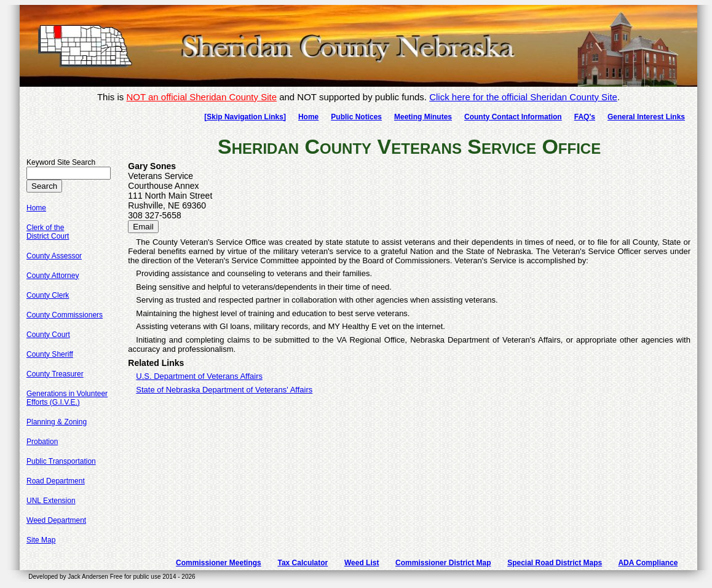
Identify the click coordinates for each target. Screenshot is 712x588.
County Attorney (53, 276)
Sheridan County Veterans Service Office (409, 146)
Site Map (41, 540)
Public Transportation (61, 461)
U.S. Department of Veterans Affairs (199, 376)
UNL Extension (51, 501)
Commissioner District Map (443, 563)
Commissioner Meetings (219, 563)
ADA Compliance (648, 563)
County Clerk (48, 295)
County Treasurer (55, 374)
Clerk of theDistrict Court (48, 232)
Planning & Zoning (57, 422)
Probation (42, 442)
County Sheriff (50, 354)
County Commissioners (65, 315)
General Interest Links (646, 117)
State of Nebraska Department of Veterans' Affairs (224, 390)
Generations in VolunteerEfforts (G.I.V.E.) (67, 398)
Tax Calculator (303, 563)
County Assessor (54, 256)
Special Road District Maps (555, 563)
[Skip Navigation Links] (245, 117)
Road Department (56, 481)
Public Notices (356, 117)
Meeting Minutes (423, 117)
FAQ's (585, 117)
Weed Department (56, 520)
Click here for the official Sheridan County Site (523, 97)
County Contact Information (513, 117)
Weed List (362, 563)
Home (308, 117)
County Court (48, 335)
